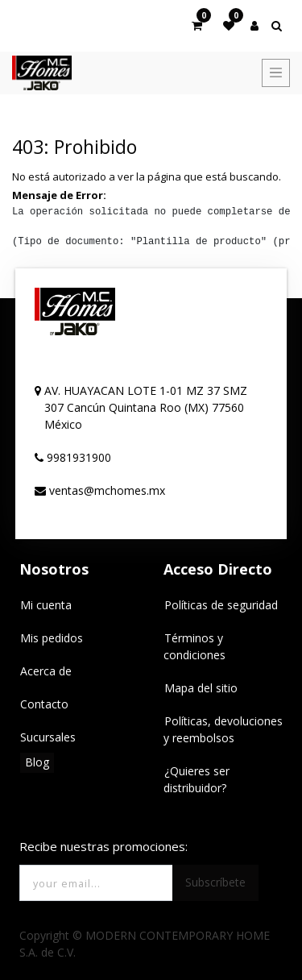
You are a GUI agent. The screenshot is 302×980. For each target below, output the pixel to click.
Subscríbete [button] (215, 882)
